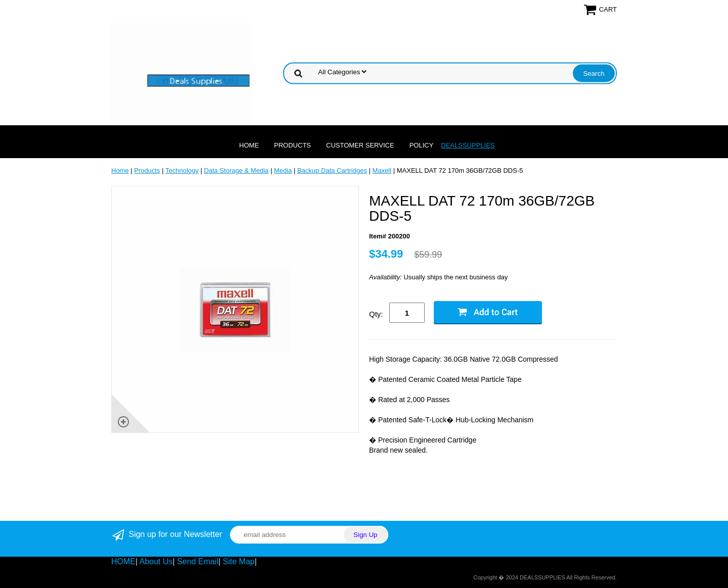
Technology (182, 170)
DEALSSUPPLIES (468, 145)
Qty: (376, 314)
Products (292, 145)
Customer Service (360, 145)
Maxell (382, 170)
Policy (422, 145)
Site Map (239, 561)
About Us (156, 561)
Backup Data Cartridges (332, 170)
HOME (123, 561)
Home (249, 145)
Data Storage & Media (236, 170)
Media (283, 170)
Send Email (198, 561)
